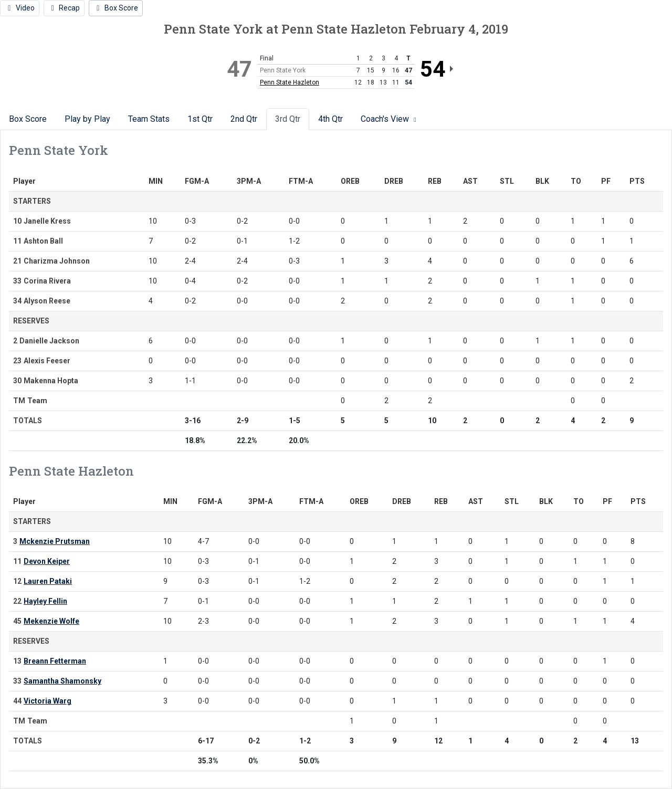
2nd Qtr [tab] (244, 119)
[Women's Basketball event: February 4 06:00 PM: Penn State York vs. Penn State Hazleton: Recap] (64, 8)
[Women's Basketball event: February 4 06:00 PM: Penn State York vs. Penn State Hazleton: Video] (20, 8)
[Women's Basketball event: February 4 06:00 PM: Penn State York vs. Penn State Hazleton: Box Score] (116, 8)
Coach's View (390, 119)
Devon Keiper (47, 561)
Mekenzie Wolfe (51, 621)
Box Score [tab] (28, 119)
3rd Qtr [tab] (288, 119)
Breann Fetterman (55, 661)
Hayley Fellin (45, 601)
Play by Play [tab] (87, 119)
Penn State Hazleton (290, 82)
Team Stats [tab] (149, 119)
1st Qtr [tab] (200, 119)
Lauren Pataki (48, 581)
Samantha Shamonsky (62, 681)
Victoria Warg (48, 701)
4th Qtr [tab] (330, 119)
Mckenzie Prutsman (55, 541)
